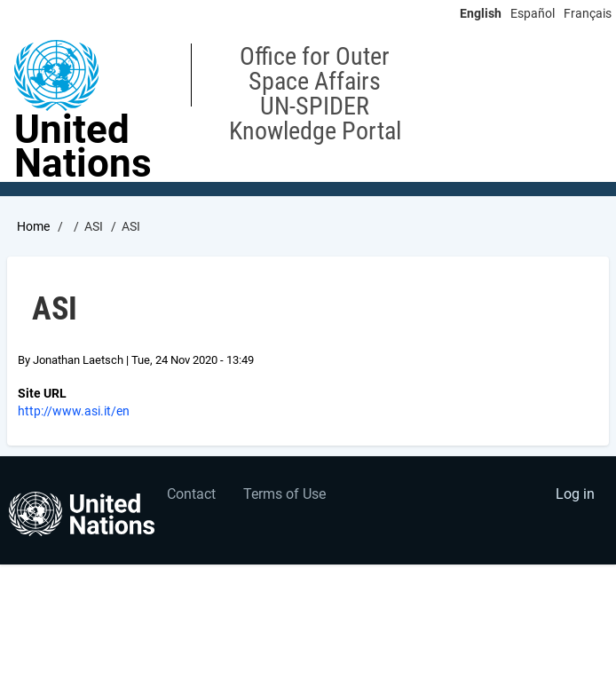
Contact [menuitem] (191, 494)
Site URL (42, 393)
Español (533, 13)
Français (588, 13)
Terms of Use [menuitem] (284, 494)
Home (33, 226)
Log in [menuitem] (575, 494)
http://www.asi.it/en (74, 411)
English (481, 13)
